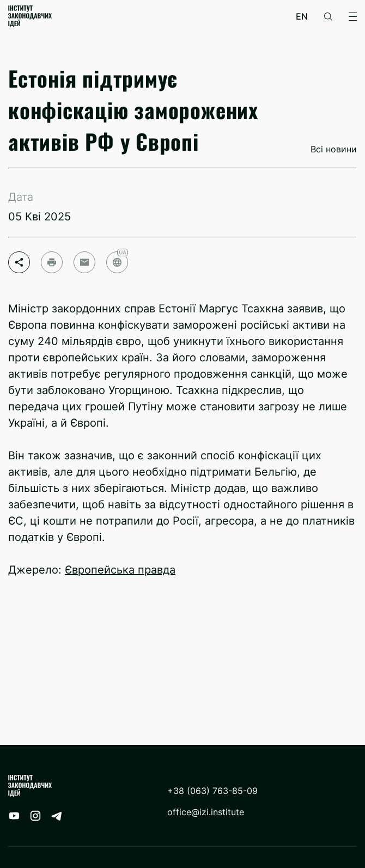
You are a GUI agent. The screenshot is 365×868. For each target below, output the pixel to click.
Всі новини (334, 149)
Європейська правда (120, 570)
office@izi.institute (206, 812)
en (302, 17)
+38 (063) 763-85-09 (212, 791)
